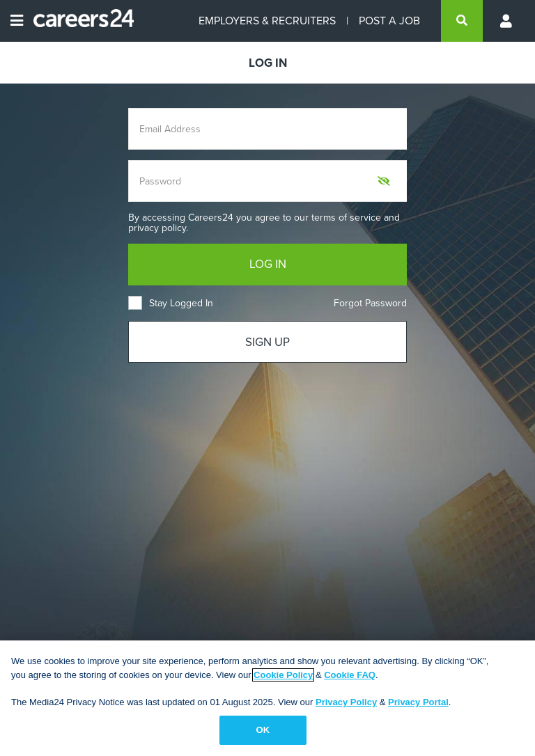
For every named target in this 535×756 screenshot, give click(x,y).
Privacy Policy (346, 702)
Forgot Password (370, 303)
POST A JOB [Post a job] (389, 21)
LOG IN (268, 264)
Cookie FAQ (350, 675)
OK (263, 730)
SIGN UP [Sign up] (267, 342)
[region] (267, 698)
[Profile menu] (507, 21)
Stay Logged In (171, 303)
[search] (462, 21)
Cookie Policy (283, 675)
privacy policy (157, 228)
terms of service (346, 218)
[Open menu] (17, 21)
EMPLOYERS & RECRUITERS (267, 21)
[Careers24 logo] (78, 21)
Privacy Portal (418, 702)
